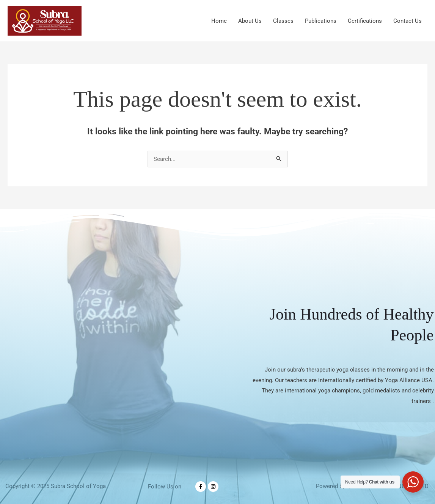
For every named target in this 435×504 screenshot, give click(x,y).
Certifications (365, 21)
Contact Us (408, 21)
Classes (283, 21)
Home (219, 21)
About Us (250, 21)
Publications (321, 21)
